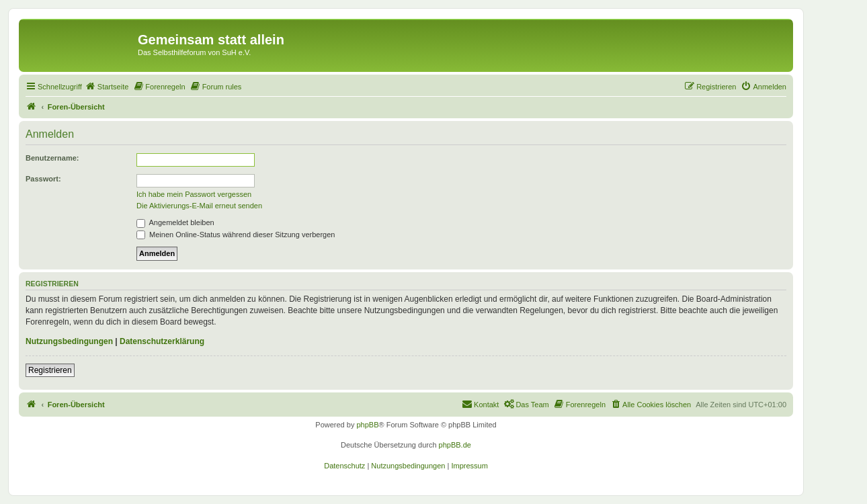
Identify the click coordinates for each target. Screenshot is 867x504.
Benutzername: (52, 158)
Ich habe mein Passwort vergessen (194, 194)
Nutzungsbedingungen (69, 341)
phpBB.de (455, 445)
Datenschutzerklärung (162, 341)
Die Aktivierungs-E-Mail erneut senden (199, 206)
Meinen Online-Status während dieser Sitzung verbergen (236, 235)
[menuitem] (107, 87)
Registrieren (50, 370)
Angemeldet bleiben (175, 222)
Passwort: (43, 179)
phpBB (367, 425)
